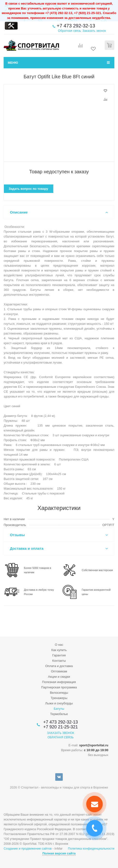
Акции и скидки (59, 677)
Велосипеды (59, 693)
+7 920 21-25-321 (61, 727)
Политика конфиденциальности (91, 848)
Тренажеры (59, 698)
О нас (59, 645)
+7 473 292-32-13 (76, 26)
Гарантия (59, 655)
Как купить (59, 650)
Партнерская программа (59, 687)
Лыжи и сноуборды (59, 703)
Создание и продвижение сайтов (28, 848)
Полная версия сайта (59, 853)
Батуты (59, 709)
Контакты (59, 661)
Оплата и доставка (59, 666)
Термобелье (59, 714)
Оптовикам (59, 671)
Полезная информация (59, 682)
